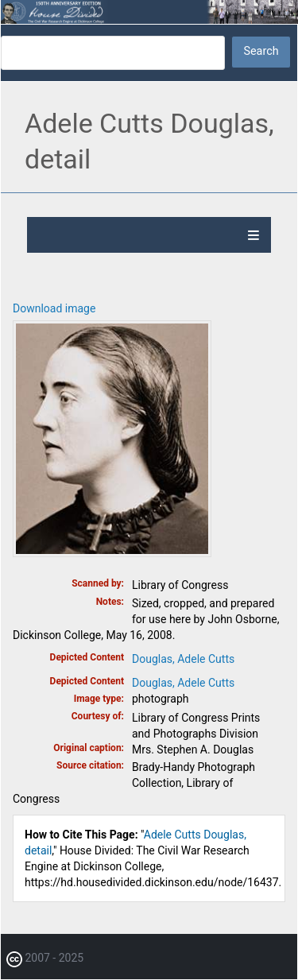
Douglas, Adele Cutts (183, 659)
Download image (54, 308)
